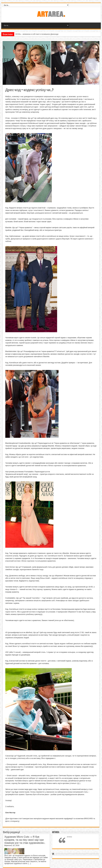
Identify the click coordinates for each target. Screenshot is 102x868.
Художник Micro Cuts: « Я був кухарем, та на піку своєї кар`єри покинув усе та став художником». (25, 840)
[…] (29, 863)
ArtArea (56, 832)
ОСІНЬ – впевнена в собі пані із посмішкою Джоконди (37, 34)
